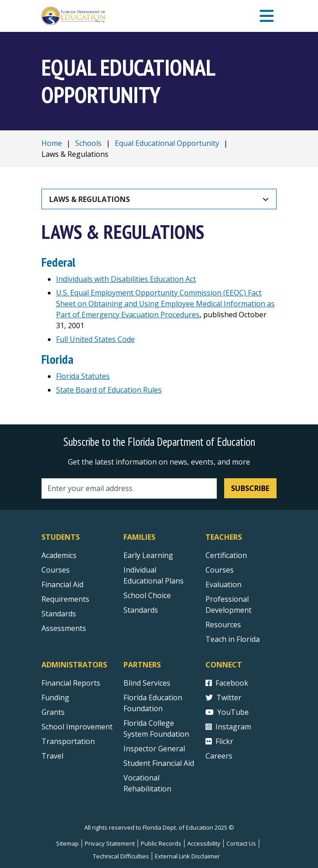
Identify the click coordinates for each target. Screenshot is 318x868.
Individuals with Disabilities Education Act (126, 279)
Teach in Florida (233, 639)
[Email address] (129, 488)
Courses (56, 570)
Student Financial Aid (159, 763)
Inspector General (154, 749)
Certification (226, 555)
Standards (141, 610)
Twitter (223, 697)
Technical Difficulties (121, 856)
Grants (53, 712)
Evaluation (223, 584)
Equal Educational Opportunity (167, 143)
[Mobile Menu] (267, 16)
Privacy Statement (110, 843)
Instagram (228, 727)
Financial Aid (62, 584)
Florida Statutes (83, 376)
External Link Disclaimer (187, 856)
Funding (55, 697)
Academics (59, 555)
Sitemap (67, 843)
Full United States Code (95, 339)
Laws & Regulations (90, 199)
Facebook (227, 683)
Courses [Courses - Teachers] (220, 570)
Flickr (219, 741)
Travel (52, 756)
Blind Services (147, 683)
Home (52, 143)
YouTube (227, 712)
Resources (223, 625)
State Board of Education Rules (109, 390)
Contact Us (241, 843)
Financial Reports (71, 683)
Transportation (68, 741)
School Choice (147, 595)
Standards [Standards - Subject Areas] (59, 614)
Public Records (161, 843)
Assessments (64, 628)
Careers (219, 756)
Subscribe (250, 488)
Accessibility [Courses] (204, 843)
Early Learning (148, 555)
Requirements (65, 599)
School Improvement (77, 727)
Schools (88, 143)
